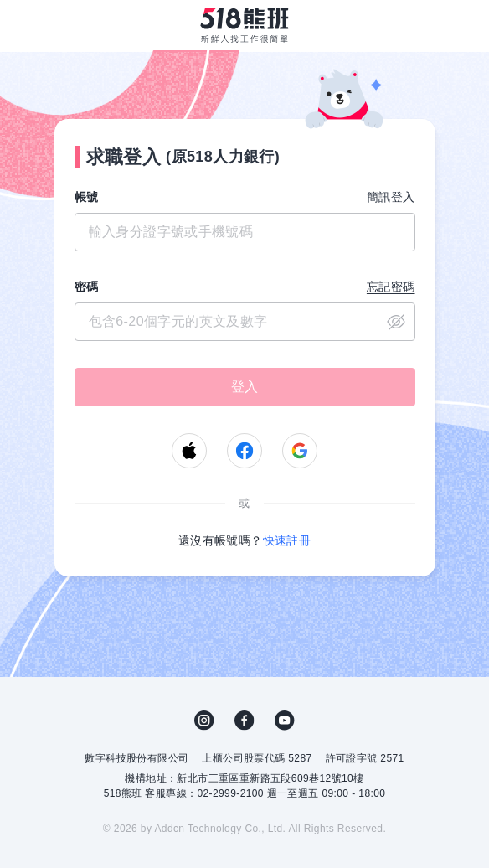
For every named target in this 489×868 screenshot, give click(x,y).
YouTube (285, 721)
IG (204, 721)
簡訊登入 (391, 197)
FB (244, 721)
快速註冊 (287, 540)
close (396, 322)
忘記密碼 (391, 287)
